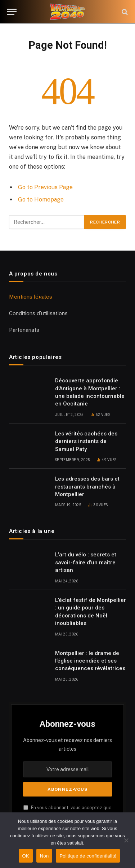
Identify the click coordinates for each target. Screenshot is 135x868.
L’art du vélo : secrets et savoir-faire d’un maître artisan (86, 562)
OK (26, 856)
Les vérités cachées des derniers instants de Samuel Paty (86, 441)
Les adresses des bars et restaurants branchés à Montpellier (87, 487)
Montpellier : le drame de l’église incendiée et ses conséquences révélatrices (90, 661)
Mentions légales (31, 297)
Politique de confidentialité (88, 856)
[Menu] (12, 12)
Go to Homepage (41, 199)
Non (44, 856)
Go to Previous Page (45, 187)
